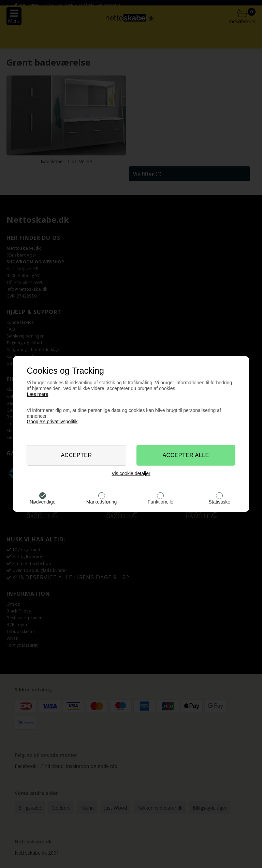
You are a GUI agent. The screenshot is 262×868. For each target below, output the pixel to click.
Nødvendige (43, 502)
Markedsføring (101, 502)
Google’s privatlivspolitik (52, 422)
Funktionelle (161, 502)
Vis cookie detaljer (131, 473)
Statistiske (219, 502)
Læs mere (37, 394)
